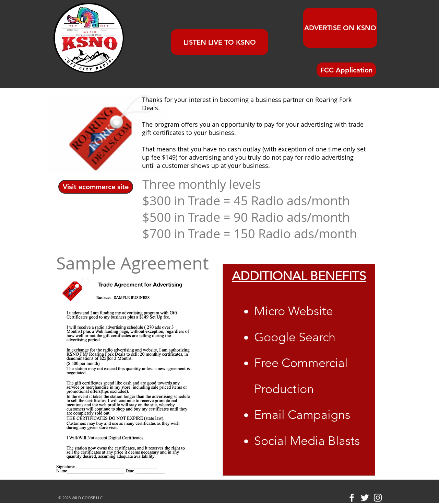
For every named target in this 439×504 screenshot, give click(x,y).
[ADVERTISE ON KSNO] (340, 28)
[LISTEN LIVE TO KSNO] (219, 42)
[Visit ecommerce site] (96, 187)
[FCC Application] (346, 70)
